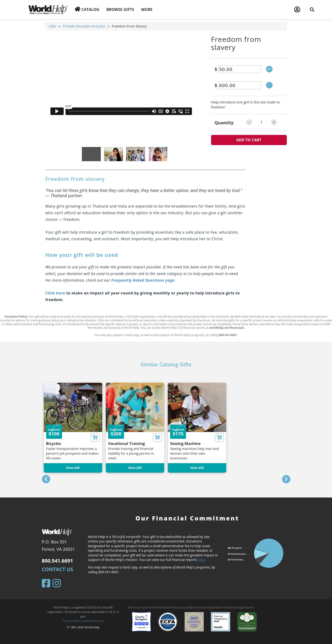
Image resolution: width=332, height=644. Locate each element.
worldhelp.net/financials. (227, 328)
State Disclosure (93, 621)
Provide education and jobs (84, 26)
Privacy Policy (71, 621)
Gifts (53, 26)
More (147, 9)
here (201, 560)
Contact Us (58, 569)
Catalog (87, 9)
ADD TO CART (249, 140)
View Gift (73, 468)
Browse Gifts (120, 9)
